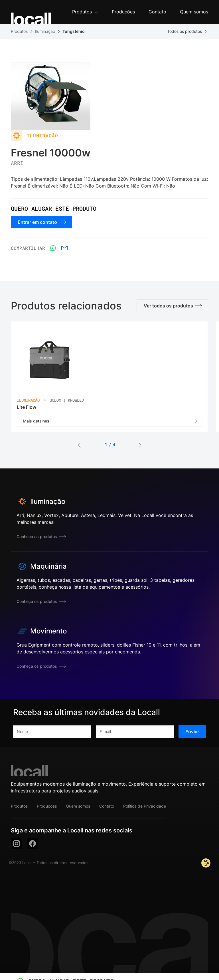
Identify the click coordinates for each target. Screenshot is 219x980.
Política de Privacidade (145, 806)
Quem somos (78, 806)
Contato (107, 806)
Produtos (19, 31)
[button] (85, 12)
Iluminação (45, 31)
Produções (47, 806)
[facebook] (33, 844)
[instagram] (17, 844)
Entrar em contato (42, 222)
